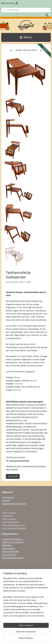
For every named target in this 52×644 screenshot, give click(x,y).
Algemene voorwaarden (14, 504)
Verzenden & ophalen (13, 542)
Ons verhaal (8, 497)
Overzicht (13, 476)
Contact (6, 500)
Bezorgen (7, 545)
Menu (26, 37)
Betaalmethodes (11, 551)
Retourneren (9, 548)
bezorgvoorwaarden (19, 461)
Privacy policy (9, 555)
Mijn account (10, 3)
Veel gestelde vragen (13, 558)
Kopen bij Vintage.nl (12, 539)
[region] (26, 598)
